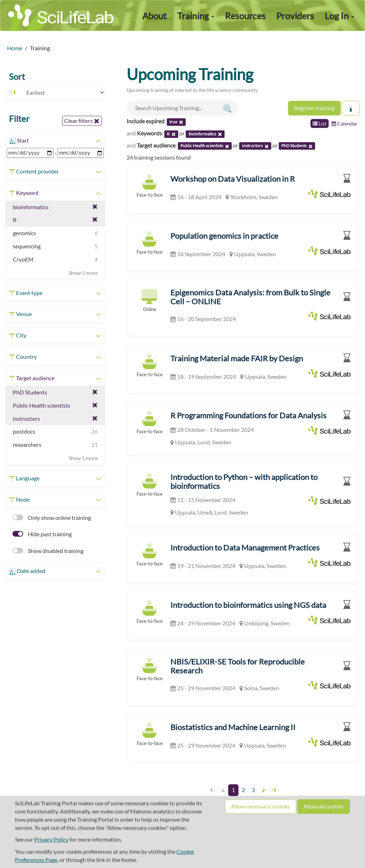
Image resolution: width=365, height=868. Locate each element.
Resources (245, 16)
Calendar (345, 123)
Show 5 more (83, 273)
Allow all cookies (324, 806)
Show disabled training (48, 551)
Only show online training (52, 518)
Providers (295, 16)
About (154, 16)
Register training (314, 108)
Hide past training (42, 534)
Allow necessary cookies (261, 806)
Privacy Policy (51, 839)
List (320, 123)
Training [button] (196, 16)
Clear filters (82, 121)
